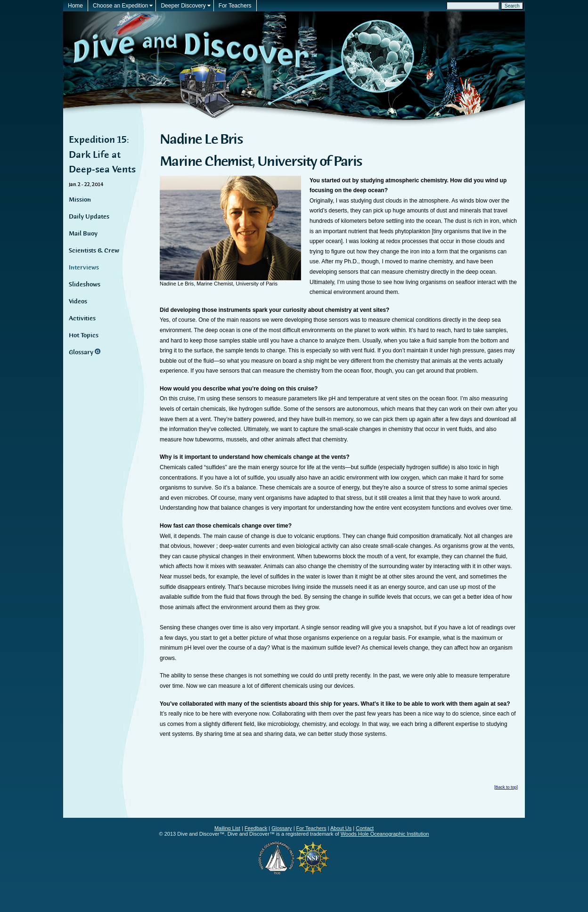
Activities (82, 318)
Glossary (82, 352)
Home (75, 6)
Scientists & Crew (94, 251)
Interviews (84, 268)
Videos (78, 301)
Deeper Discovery (183, 6)
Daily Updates (89, 217)
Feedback (256, 828)
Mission (80, 200)
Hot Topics (84, 335)
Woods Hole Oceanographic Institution (385, 834)
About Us (341, 828)
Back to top (506, 787)
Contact (365, 828)
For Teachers (235, 6)
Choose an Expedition (120, 6)
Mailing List (227, 828)
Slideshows (85, 285)
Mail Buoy (83, 234)
